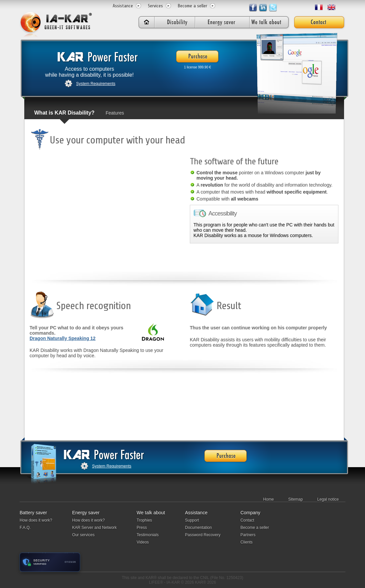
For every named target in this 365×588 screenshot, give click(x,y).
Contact (247, 520)
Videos (143, 542)
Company (250, 513)
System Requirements (96, 84)
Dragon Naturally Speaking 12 (62, 338)
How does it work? (36, 520)
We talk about (151, 513)
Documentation (198, 528)
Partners (248, 535)
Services (155, 6)
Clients (246, 542)
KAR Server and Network (94, 528)
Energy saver (86, 513)
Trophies (144, 520)
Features (115, 113)
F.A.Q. (25, 528)
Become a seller (192, 6)
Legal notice (328, 499)
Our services (83, 535)
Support (192, 520)
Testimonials (148, 535)
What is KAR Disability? (64, 113)
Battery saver (33, 513)
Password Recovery (203, 535)
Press (142, 528)
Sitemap (296, 499)
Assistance (123, 6)
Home (269, 499)
